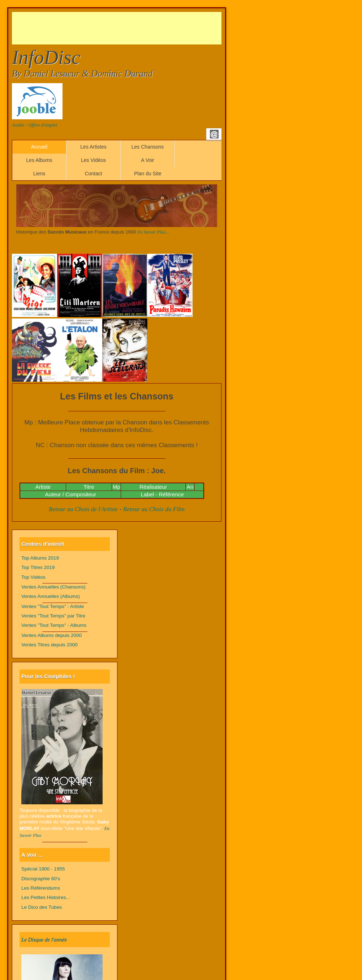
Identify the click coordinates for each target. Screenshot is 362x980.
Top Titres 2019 (38, 567)
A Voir (148, 160)
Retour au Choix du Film (154, 509)
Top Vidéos (33, 577)
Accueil (39, 147)
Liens (39, 174)
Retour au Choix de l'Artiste (83, 509)
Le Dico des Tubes (42, 907)
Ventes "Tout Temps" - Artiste (53, 606)
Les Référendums (41, 888)
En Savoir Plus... (153, 232)
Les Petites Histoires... (46, 897)
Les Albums (39, 160)
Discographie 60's (41, 879)
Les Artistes (93, 147)
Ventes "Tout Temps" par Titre (53, 616)
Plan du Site (148, 174)
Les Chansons (148, 147)
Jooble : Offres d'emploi (35, 125)
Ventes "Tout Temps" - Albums (54, 625)
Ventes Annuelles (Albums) (51, 596)
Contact (93, 174)
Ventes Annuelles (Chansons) (53, 587)
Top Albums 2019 (40, 558)
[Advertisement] (143, 28)
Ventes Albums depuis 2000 (51, 635)
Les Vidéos (93, 160)
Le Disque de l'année (44, 940)
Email (214, 134)
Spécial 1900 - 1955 (43, 869)
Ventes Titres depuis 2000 (49, 645)
